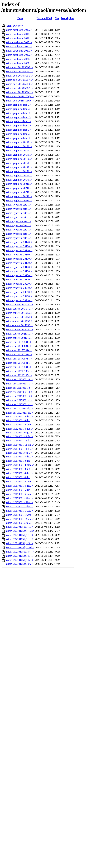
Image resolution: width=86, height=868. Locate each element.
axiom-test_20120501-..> (19, 342)
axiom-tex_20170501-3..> (19, 388)
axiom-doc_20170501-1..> (19, 88)
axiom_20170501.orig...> (19, 523)
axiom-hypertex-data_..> (18, 205)
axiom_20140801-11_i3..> (19, 449)
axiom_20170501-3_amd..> (20, 465)
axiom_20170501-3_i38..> (19, 469)
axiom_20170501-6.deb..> (19, 486)
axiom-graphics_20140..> (19, 151)
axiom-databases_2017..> (19, 38)
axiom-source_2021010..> (19, 334)
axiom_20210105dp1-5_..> (20, 552)
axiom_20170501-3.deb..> (19, 457)
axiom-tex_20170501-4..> (19, 392)
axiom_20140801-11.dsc (18, 441)
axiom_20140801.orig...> (19, 453)
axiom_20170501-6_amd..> (20, 494)
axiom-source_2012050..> (19, 305)
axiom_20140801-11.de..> (19, 436)
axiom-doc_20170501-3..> (19, 76)
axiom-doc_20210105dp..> (20, 96)
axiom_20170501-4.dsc (18, 477)
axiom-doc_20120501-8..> (19, 67)
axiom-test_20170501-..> (19, 350)
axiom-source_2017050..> (19, 313)
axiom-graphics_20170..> (19, 159)
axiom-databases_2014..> (19, 34)
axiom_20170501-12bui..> (19, 498)
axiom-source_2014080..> (19, 309)
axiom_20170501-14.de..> (19, 511)
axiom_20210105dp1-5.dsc (20, 547)
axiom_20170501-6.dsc (18, 490)
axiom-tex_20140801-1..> (19, 384)
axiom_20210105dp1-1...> (19, 527)
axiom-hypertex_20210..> (19, 284)
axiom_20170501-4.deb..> (19, 473)
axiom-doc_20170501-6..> (19, 84)
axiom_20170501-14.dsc (18, 515)
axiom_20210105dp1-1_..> (20, 535)
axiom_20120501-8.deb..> (19, 417)
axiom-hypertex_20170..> (19, 259)
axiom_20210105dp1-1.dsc (20, 531)
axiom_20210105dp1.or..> (19, 564)
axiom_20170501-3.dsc (18, 461)
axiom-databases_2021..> (19, 59)
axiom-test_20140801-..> (19, 346)
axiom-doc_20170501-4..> (19, 80)
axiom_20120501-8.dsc (18, 420)
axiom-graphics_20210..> (19, 184)
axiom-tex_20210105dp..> (19, 409)
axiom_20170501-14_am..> (20, 519)
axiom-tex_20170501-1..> (19, 400)
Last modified (44, 18)
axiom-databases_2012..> (19, 30)
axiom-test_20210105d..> (19, 371)
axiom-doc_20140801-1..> (19, 71)
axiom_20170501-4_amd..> (20, 482)
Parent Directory (14, 26)
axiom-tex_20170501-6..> (19, 396)
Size (57, 18)
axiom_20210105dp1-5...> (19, 543)
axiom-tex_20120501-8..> (19, 379)
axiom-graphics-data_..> (18, 105)
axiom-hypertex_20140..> (19, 250)
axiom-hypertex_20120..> (19, 242)
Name (20, 18)
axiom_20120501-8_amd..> (20, 425)
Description (67, 18)
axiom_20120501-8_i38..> (19, 429)
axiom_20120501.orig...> (19, 433)
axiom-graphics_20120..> (19, 142)
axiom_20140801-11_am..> (20, 445)
